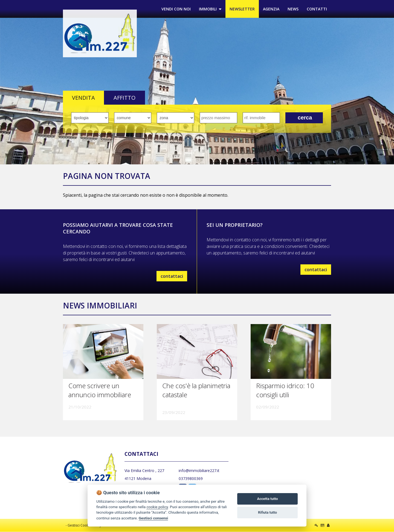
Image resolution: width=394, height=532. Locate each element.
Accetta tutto (267, 499)
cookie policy (157, 507)
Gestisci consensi (153, 518)
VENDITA (83, 98)
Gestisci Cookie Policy (84, 526)
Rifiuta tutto (267, 512)
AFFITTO (124, 98)
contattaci (172, 276)
